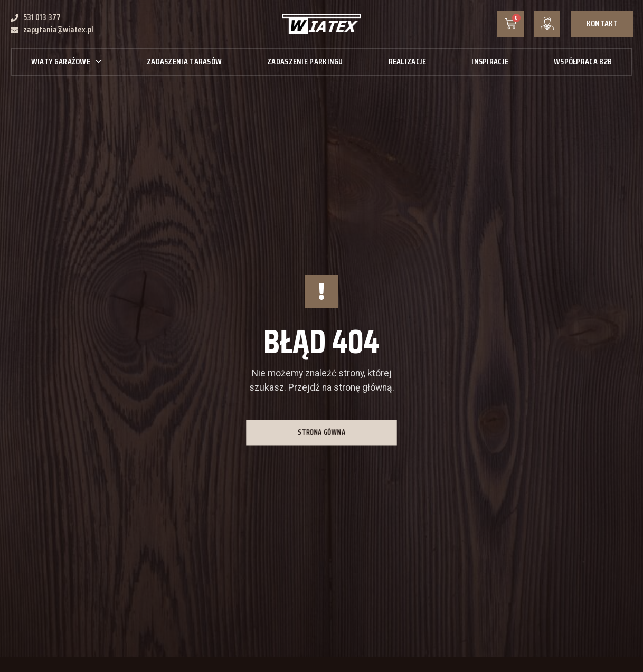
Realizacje (408, 61)
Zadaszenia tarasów (184, 61)
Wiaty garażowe (66, 61)
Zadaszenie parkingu (305, 61)
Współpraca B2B (583, 61)
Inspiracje (490, 61)
